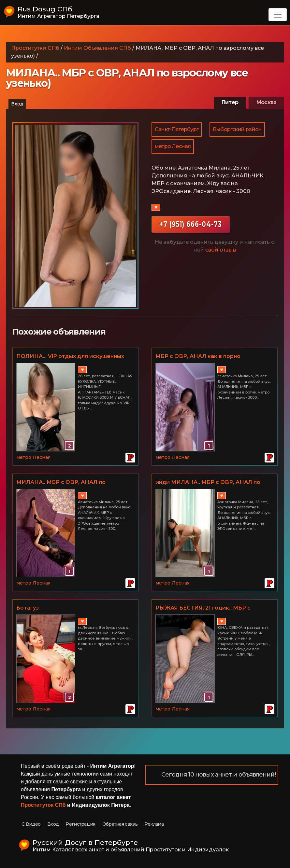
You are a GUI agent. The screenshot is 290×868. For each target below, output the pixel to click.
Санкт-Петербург (177, 129)
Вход (17, 104)
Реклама (154, 824)
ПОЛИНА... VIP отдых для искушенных (70, 356)
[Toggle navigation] (278, 15)
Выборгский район (237, 129)
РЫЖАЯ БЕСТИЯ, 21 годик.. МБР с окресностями (203, 608)
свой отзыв (221, 250)
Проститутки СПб (35, 48)
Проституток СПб (43, 805)
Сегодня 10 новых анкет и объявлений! (218, 775)
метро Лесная (173, 146)
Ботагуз (28, 608)
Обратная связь (120, 824)
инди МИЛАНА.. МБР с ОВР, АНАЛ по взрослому (208, 483)
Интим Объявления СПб (97, 48)
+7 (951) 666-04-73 (191, 224)
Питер (230, 102)
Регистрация (80, 824)
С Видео (31, 824)
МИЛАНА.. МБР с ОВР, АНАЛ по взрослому (61, 483)
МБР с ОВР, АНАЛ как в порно (198, 356)
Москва (266, 102)
